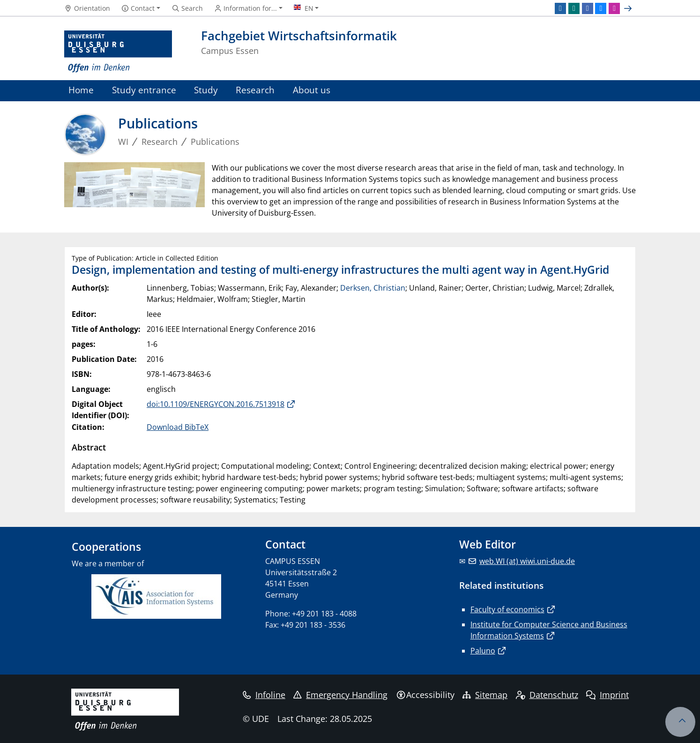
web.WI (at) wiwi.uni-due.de (527, 561)
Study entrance (144, 90)
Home (81, 90)
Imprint (607, 695)
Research (255, 90)
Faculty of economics (507, 609)
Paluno (483, 651)
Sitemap (485, 695)
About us (312, 90)
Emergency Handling (340, 695)
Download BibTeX (178, 427)
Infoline (264, 695)
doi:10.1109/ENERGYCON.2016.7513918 (216, 404)
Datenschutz (547, 695)
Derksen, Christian (373, 288)
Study (206, 90)
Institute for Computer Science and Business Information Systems (549, 630)
